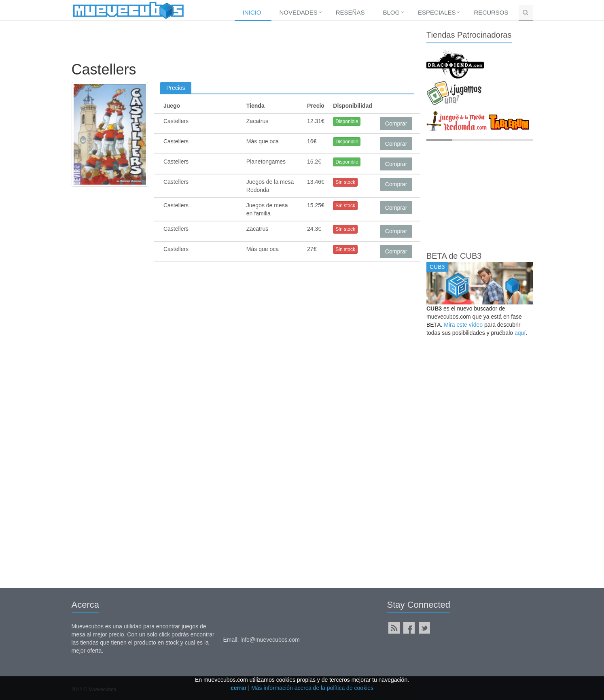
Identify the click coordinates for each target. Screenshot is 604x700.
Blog (391, 12)
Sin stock (345, 182)
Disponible (347, 121)
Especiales (437, 12)
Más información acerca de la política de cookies (312, 688)
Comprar (396, 123)
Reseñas (350, 12)
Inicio (252, 12)
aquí (520, 333)
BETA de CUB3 (454, 256)
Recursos (491, 12)
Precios (176, 88)
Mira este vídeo (463, 325)
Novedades (299, 12)
